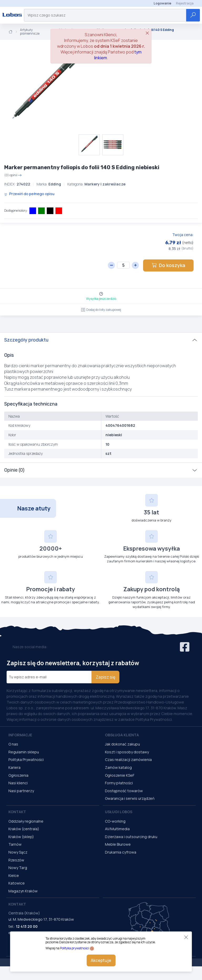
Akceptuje (101, 960)
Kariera (14, 767)
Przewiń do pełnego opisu (29, 194)
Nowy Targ (18, 868)
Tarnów (15, 844)
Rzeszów (16, 860)
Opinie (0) (14, 470)
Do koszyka (168, 265)
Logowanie (162, 3)
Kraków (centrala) (24, 829)
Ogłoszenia (18, 775)
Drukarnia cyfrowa (121, 852)
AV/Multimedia (117, 829)
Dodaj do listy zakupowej (101, 310)
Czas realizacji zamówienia (128, 760)
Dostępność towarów (124, 791)
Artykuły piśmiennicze (30, 32)
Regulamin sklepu (24, 752)
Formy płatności (119, 783)
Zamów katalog (118, 767)
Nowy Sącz (18, 852)
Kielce (14, 875)
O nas (13, 744)
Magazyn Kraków (23, 891)
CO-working (115, 821)
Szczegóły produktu (26, 340)
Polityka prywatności (75, 948)
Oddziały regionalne (26, 821)
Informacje (20, 735)
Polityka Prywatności (26, 760)
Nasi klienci (18, 783)
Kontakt (17, 812)
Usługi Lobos (119, 812)
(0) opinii (13, 175)
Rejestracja (185, 3)
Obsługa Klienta (122, 735)
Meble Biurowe (118, 844)
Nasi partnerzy (21, 791)
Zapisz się (105, 677)
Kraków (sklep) (21, 837)
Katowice (17, 883)
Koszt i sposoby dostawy (127, 752)
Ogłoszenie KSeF (120, 775)
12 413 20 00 (27, 926)
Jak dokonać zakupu (122, 744)
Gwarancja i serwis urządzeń (130, 798)
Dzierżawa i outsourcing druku (131, 837)
